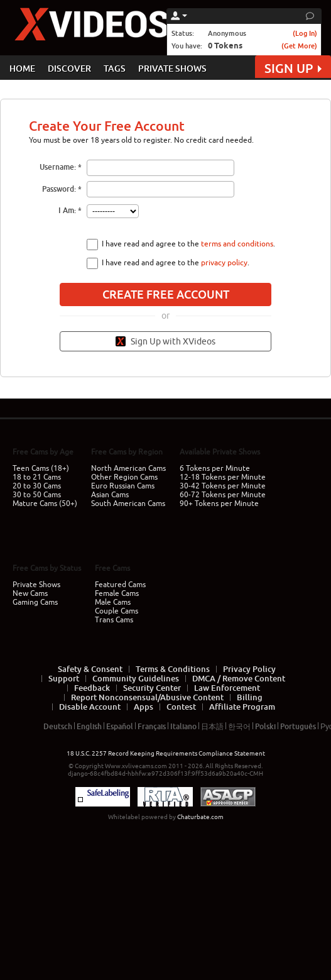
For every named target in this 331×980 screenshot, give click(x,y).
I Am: (67, 210)
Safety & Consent (90, 669)
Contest (181, 707)
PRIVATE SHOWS (172, 68)
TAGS (115, 68)
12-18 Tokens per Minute (223, 477)
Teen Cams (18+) (41, 468)
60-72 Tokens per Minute (223, 495)
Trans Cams (114, 620)
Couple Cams (117, 611)
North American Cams (128, 468)
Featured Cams (120, 585)
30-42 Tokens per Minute (223, 486)
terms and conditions (237, 244)
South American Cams (128, 504)
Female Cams (117, 593)
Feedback (92, 688)
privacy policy (224, 263)
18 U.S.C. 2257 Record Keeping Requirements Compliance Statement (166, 753)
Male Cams (113, 602)
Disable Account (90, 707)
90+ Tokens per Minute (219, 504)
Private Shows (36, 585)
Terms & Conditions (173, 669)
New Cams (30, 593)
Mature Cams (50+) (45, 504)
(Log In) (305, 33)
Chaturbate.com (200, 817)
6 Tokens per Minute (215, 468)
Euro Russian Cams (123, 486)
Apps (144, 707)
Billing (250, 697)
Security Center (152, 688)
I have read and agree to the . (188, 244)
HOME (22, 68)
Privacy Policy (249, 669)
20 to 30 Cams (37, 486)
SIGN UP (293, 68)
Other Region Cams (124, 477)
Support (64, 678)
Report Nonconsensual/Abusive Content (147, 697)
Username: (58, 167)
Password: (59, 189)
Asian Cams (110, 495)
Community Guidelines (136, 678)
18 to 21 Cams (37, 477)
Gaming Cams (35, 602)
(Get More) (299, 46)
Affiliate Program (242, 707)
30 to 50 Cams (37, 495)
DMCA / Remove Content (239, 678)
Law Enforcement (227, 688)
